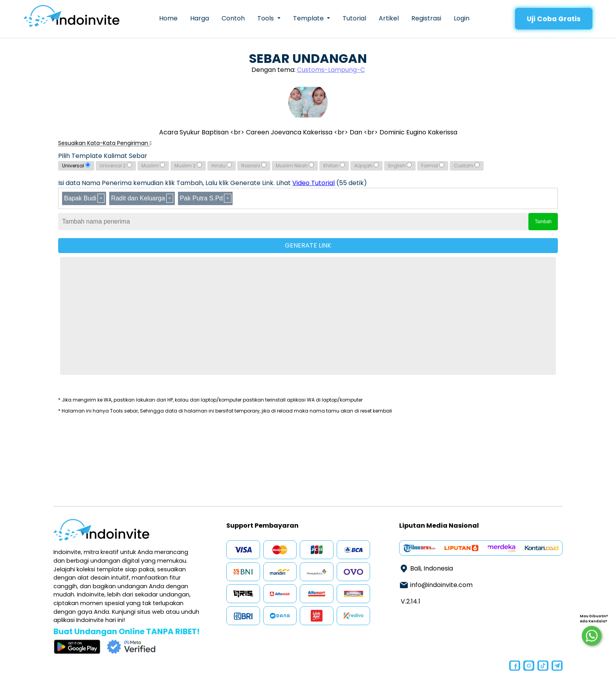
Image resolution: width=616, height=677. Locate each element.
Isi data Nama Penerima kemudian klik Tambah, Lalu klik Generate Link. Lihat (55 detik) (213, 183)
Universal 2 (116, 166)
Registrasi (426, 18)
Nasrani (254, 166)
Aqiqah (367, 166)
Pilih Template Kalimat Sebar (103, 156)
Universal (76, 166)
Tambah (543, 222)
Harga (200, 18)
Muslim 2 (188, 166)
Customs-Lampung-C (331, 70)
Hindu (222, 166)
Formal (433, 166)
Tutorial (354, 18)
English (400, 166)
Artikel (389, 18)
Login (462, 18)
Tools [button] (266, 18)
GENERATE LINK (308, 245)
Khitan (334, 166)
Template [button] (309, 18)
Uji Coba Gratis (554, 19)
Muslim (153, 166)
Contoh (233, 18)
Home (168, 18)
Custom (467, 166)
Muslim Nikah (295, 166)
